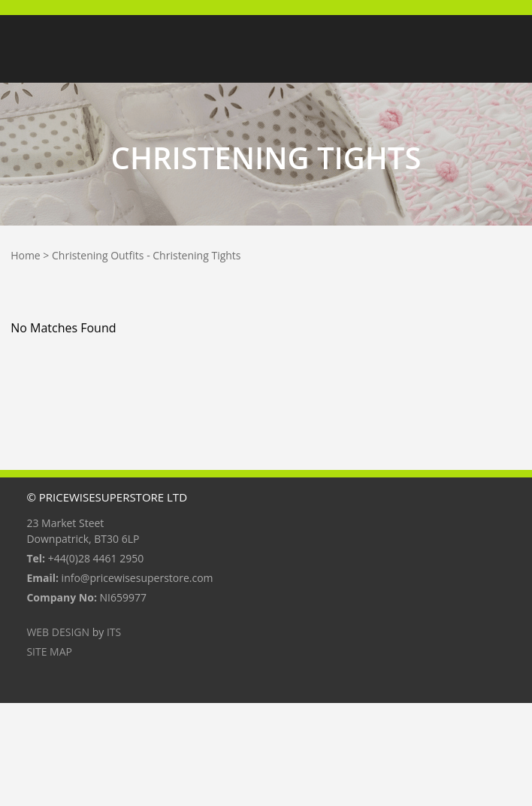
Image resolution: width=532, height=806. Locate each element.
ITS (114, 632)
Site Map (49, 651)
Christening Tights (196, 255)
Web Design (58, 632)
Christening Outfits (98, 255)
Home (26, 255)
